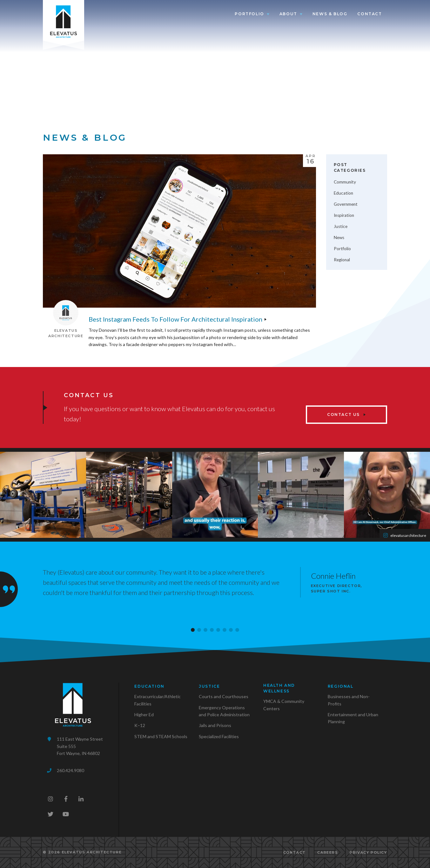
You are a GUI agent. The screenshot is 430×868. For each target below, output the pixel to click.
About (288, 14)
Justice (341, 226)
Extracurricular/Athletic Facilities (158, 700)
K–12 (140, 725)
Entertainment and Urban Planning (353, 718)
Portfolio (249, 14)
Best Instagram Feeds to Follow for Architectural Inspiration (175, 319)
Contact (370, 14)
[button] (193, 630)
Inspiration (344, 215)
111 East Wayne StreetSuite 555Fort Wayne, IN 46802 (80, 746)
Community (345, 182)
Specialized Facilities (219, 736)
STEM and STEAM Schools (161, 736)
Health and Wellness (279, 688)
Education (343, 193)
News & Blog (330, 14)
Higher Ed (144, 714)
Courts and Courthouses (224, 696)
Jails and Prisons (215, 725)
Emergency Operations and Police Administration (224, 711)
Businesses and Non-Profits (349, 700)
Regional (342, 260)
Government (346, 204)
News (339, 237)
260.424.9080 (71, 770)
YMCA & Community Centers (284, 705)
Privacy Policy (368, 852)
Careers (328, 852)
